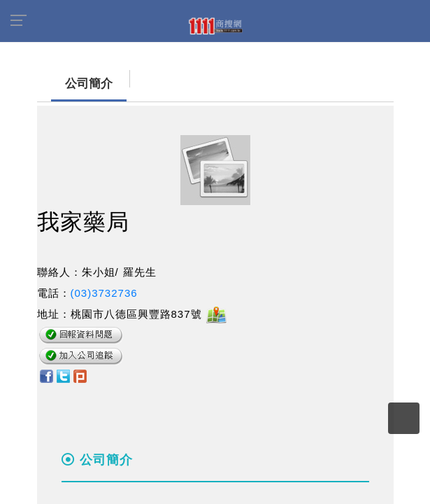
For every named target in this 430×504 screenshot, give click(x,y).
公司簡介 (75, 84)
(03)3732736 (104, 293)
